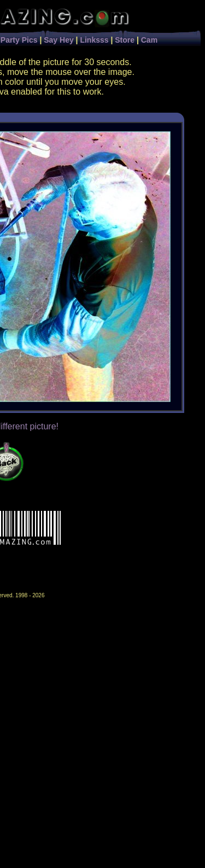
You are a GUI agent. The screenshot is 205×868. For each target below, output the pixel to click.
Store (125, 40)
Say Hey (58, 40)
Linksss (94, 40)
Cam (149, 40)
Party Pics (19, 40)
